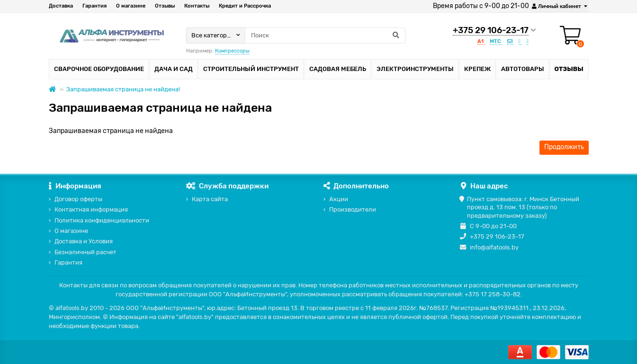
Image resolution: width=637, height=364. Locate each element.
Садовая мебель (338, 69)
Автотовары (523, 69)
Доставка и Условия (84, 241)
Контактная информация (91, 209)
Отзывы (165, 6)
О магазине (131, 6)
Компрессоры (232, 51)
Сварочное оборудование (99, 69)
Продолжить (564, 147)
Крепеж (477, 69)
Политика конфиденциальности (102, 220)
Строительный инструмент (251, 69)
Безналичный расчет (85, 252)
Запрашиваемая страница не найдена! (123, 89)
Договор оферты (78, 199)
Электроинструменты (415, 69)
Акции (339, 199)
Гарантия (94, 6)
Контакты (197, 6)
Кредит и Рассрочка (245, 6)
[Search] (325, 36)
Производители (353, 209)
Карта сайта (210, 199)
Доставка (61, 6)
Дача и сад (174, 69)
